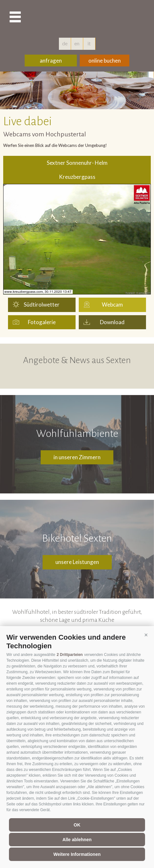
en (77, 43)
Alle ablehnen (77, 840)
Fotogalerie (42, 322)
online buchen (105, 61)
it (89, 43)
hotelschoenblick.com (77, 18)
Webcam (112, 305)
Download (112, 322)
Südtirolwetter (42, 305)
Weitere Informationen (77, 854)
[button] (146, 635)
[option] (77, 90)
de (65, 43)
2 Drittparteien (70, 655)
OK (77, 825)
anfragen (51, 61)
